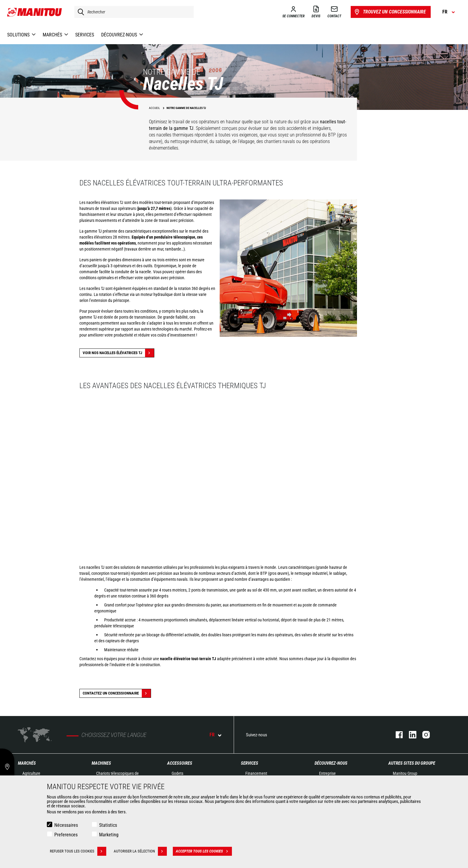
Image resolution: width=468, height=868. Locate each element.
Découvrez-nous (331, 763)
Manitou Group (405, 773)
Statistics (108, 825)
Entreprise (327, 773)
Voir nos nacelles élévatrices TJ (118, 353)
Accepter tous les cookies (204, 851)
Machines (101, 763)
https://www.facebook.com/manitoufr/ (396, 735)
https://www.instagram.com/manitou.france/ (423, 735)
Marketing (109, 835)
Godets (177, 773)
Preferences (66, 835)
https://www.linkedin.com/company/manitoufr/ (410, 735)
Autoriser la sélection (140, 851)
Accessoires (180, 763)
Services (250, 763)
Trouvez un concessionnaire (390, 12)
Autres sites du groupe (412, 763)
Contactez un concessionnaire (117, 693)
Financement (256, 773)
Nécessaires (66, 825)
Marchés (27, 763)
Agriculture (31, 773)
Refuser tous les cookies (78, 851)
